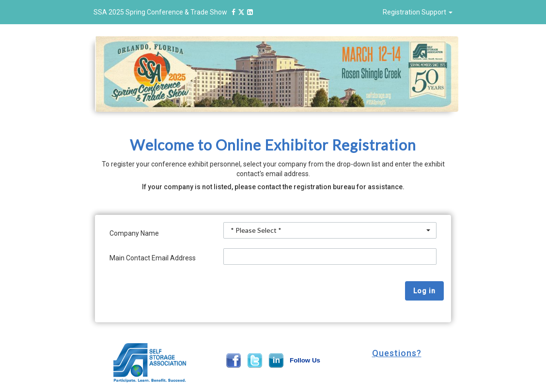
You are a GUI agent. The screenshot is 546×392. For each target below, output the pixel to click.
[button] (397, 353)
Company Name (134, 233)
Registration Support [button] (418, 12)
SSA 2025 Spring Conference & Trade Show (175, 12)
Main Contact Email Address (153, 258)
